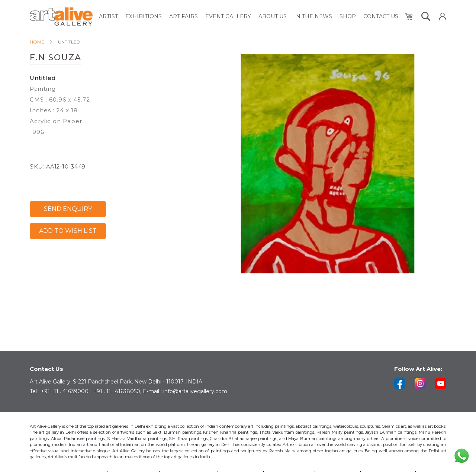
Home (37, 42)
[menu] (249, 17)
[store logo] (61, 17)
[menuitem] (108, 17)
